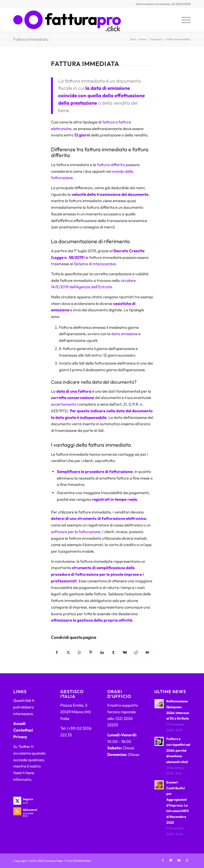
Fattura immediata (31, 39)
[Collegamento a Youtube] (179, 860)
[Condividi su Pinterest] (91, 652)
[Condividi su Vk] (125, 652)
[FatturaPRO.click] (67, 20)
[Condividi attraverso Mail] (147, 652)
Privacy (20, 737)
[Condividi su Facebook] (57, 652)
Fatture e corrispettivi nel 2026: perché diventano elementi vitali (178, 750)
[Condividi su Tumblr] (113, 652)
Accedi (19, 723)
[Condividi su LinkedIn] (102, 652)
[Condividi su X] (68, 652)
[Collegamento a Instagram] (187, 860)
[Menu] (183, 20)
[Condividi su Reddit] (136, 652)
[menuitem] (183, 20)
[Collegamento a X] (171, 860)
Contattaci (23, 730)
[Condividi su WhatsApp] (80, 652)
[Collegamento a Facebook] (163, 860)
